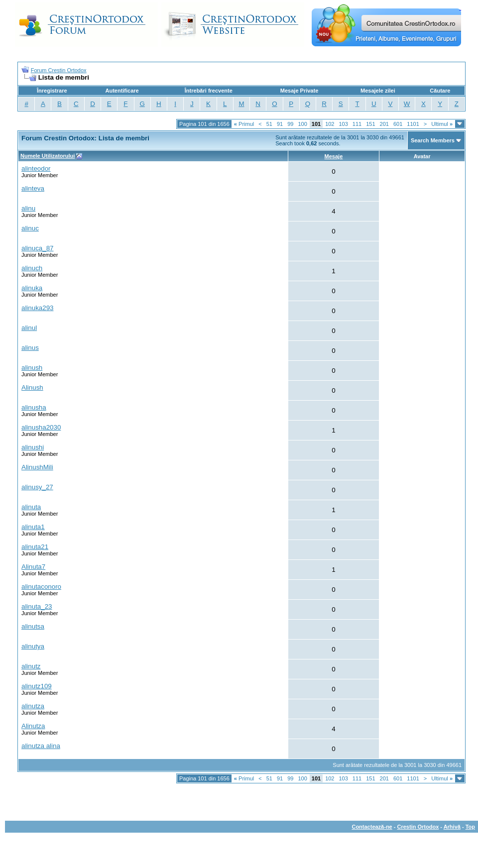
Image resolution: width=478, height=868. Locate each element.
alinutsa (33, 626)
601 (398, 124)
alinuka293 (37, 308)
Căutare (440, 91)
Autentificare (122, 91)
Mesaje (334, 156)
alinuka (32, 288)
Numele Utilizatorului (48, 156)
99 (290, 124)
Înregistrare (52, 91)
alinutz (31, 666)
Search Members (433, 140)
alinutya (33, 646)
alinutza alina (41, 746)
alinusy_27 (37, 487)
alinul (29, 328)
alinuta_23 (37, 606)
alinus (30, 348)
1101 (413, 124)
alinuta (31, 507)
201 (384, 124)
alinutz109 (37, 686)
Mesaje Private (299, 91)
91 (280, 124)
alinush (32, 368)
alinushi (33, 447)
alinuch (32, 268)
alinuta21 (35, 547)
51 (269, 124)
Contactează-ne (372, 827)
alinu (28, 208)
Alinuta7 (33, 567)
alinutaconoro (41, 587)
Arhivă (452, 827)
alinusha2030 (41, 427)
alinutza (33, 706)
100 (302, 124)
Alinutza (33, 726)
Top (470, 827)
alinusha (34, 407)
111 (357, 124)
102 (330, 124)
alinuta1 (33, 527)
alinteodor (36, 168)
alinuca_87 (37, 248)
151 (370, 124)
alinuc (30, 228)
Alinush (32, 387)
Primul (244, 124)
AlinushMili (37, 467)
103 (343, 124)
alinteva (33, 188)
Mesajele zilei (378, 91)
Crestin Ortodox (418, 827)
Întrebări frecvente (209, 91)
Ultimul (442, 124)
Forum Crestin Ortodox (59, 70)
